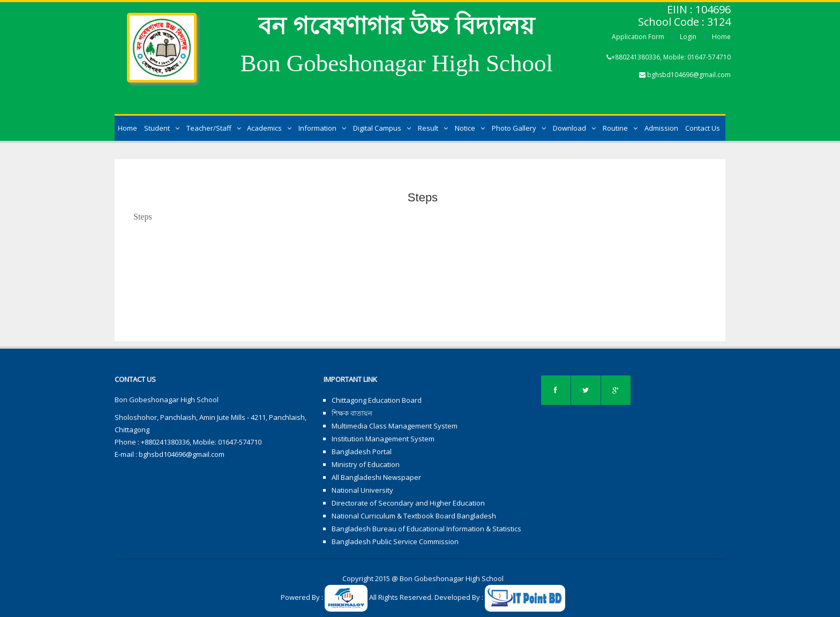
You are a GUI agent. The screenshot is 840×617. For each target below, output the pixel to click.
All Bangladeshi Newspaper (376, 477)
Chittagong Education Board (377, 400)
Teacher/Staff (214, 128)
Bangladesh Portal (362, 452)
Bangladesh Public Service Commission (395, 541)
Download (574, 128)
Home (721, 37)
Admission (661, 128)
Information (322, 128)
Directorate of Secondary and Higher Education (408, 503)
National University (362, 490)
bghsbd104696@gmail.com (689, 75)
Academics (269, 128)
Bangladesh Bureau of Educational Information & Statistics (426, 529)
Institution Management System (383, 439)
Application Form (638, 37)
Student (162, 128)
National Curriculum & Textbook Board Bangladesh (414, 516)
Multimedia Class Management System (395, 426)
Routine (620, 128)
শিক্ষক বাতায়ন (352, 413)
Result (433, 128)
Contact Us (703, 128)
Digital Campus (382, 128)
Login (688, 37)
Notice (470, 128)
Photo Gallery (519, 128)
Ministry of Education (366, 464)
